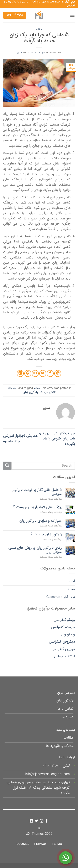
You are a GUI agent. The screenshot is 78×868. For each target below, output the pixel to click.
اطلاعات (12, 388)
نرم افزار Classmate (61, 597)
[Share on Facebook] (50, 373)
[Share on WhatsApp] (58, 373)
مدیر (20, 53)
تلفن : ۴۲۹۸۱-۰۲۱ (56, 766)
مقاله (39, 30)
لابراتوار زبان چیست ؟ (46, 535)
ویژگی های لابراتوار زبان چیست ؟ (38, 507)
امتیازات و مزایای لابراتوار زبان (41, 521)
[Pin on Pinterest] (28, 373)
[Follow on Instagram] (42, 821)
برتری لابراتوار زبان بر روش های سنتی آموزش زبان (35, 550)
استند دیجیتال (64, 656)
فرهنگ (44, 392)
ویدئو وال (68, 635)
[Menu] (72, 15)
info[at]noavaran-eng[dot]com (48, 774)
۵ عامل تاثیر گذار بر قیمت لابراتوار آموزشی (37, 492)
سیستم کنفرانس (63, 627)
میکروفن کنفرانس (62, 642)
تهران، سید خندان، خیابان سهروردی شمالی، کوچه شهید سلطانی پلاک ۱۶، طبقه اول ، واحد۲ (38, 788)
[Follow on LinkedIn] (31, 821)
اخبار (72, 581)
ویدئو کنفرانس (64, 620)
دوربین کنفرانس (63, 649)
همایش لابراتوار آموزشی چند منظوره (20, 439)
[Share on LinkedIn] (20, 373)
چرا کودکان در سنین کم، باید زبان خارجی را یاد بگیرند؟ (57, 439)
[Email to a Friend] (35, 373)
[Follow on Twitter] (36, 821)
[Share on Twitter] (43, 373)
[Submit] (7, 466)
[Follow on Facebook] (47, 821)
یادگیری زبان (30, 392)
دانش (53, 392)
